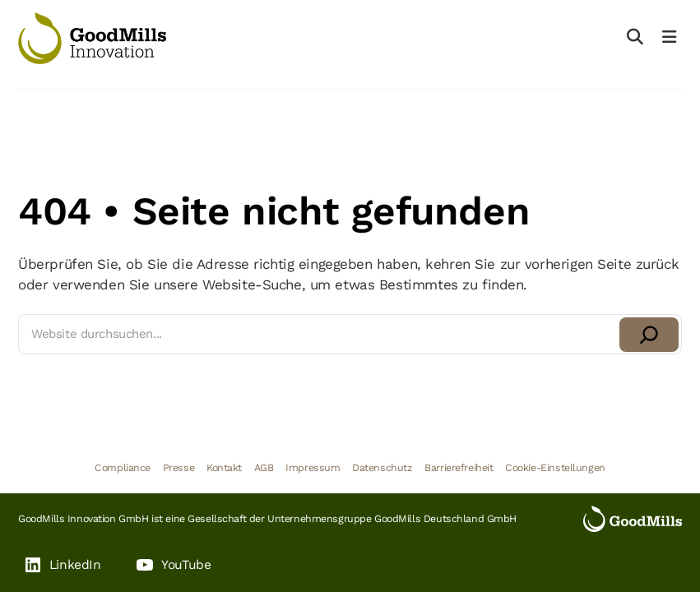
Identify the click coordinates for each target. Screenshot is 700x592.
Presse (178, 467)
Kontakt (224, 467)
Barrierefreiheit (459, 467)
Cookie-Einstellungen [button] (555, 467)
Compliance (123, 467)
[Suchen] (649, 335)
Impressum (313, 467)
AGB (264, 467)
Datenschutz (382, 467)
